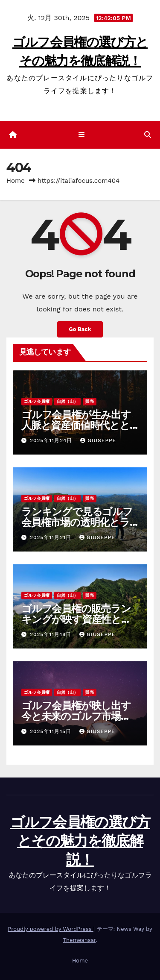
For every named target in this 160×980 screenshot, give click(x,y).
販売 (90, 401)
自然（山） (67, 401)
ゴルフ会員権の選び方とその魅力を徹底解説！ (80, 841)
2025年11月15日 (52, 731)
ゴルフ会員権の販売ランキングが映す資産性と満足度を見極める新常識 (76, 619)
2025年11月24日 (52, 440)
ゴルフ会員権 (37, 401)
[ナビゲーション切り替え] (82, 135)
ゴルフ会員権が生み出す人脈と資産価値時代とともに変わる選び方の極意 (76, 425)
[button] (148, 135)
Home (16, 181)
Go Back (80, 329)
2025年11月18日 (52, 634)
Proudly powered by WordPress (51, 929)
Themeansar (79, 940)
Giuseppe (98, 440)
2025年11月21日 (52, 537)
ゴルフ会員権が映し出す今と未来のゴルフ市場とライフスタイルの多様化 (77, 716)
